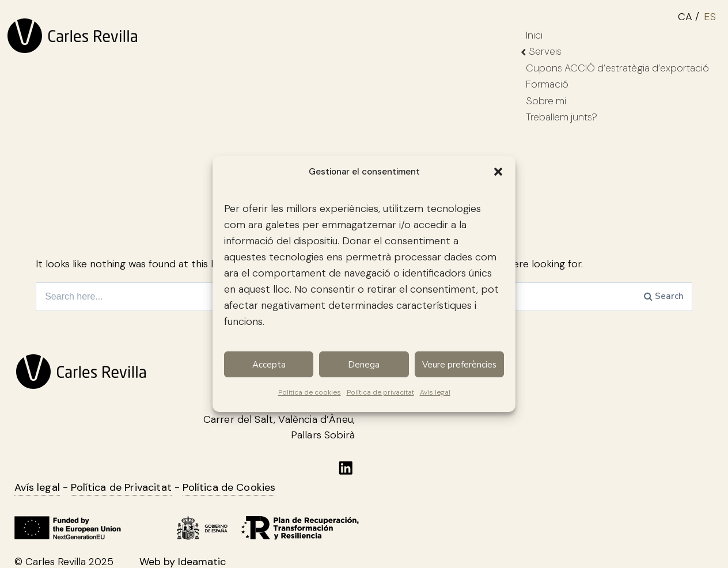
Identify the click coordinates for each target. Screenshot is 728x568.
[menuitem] (691, 15)
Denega (364, 365)
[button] (498, 172)
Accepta (269, 365)
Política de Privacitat (121, 487)
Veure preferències (459, 365)
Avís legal (435, 392)
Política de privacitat (380, 392)
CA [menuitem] (685, 17)
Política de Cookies (229, 487)
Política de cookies (310, 392)
